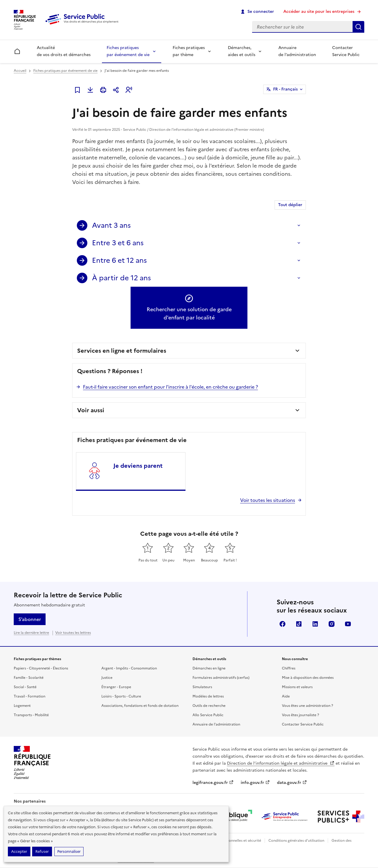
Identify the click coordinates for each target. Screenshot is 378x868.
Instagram (332, 624)
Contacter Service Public (346, 51)
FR (285, 89)
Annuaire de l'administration (216, 724)
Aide (286, 696)
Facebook (282, 624)
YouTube (348, 624)
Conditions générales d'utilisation (296, 841)
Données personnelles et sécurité (233, 841)
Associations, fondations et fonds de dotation (140, 706)
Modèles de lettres (208, 696)
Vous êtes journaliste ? (300, 715)
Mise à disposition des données (308, 678)
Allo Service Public (208, 715)
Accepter (19, 852)
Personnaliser (69, 852)
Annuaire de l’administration (297, 51)
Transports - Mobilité (31, 715)
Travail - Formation (30, 696)
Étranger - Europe (116, 687)
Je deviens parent (138, 466)
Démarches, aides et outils (242, 51)
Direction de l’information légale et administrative (281, 763)
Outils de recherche (209, 706)
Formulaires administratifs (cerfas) (221, 678)
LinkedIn (315, 624)
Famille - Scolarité (29, 678)
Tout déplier (290, 205)
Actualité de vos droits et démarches (64, 51)
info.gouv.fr (255, 783)
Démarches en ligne (209, 668)
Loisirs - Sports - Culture (121, 696)
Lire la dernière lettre (31, 633)
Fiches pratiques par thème (189, 51)
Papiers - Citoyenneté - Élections (41, 668)
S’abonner (30, 619)
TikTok (299, 624)
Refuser (42, 852)
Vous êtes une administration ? (307, 706)
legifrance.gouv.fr (213, 783)
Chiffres (289, 668)
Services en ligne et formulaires (122, 351)
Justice (107, 678)
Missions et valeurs (297, 687)
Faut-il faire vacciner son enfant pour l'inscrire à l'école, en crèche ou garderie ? (170, 387)
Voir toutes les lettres (73, 633)
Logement (22, 706)
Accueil (20, 71)
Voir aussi (91, 410)
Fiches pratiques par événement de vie (128, 51)
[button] (129, 90)
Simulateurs (202, 687)
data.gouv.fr (292, 783)
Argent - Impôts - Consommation (129, 668)
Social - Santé (25, 687)
